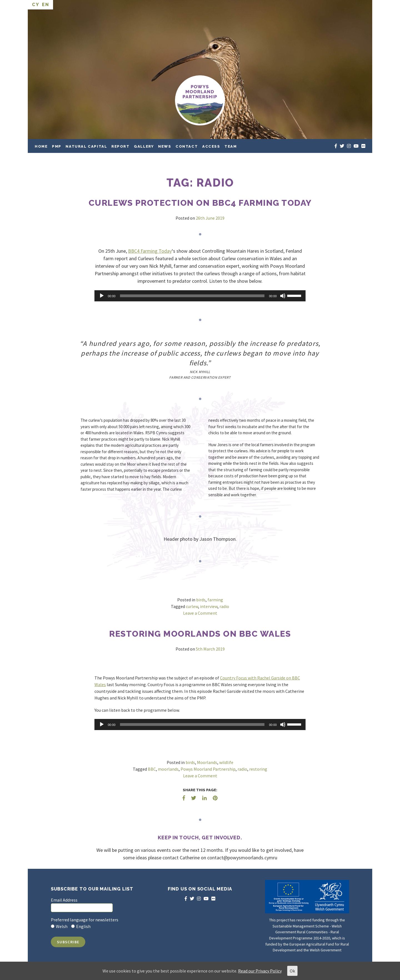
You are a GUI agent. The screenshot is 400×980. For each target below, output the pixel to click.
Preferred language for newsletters (85, 920)
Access (211, 146)
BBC (152, 769)
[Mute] (283, 296)
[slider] (192, 296)
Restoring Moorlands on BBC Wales (200, 634)
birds (201, 600)
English (83, 926)
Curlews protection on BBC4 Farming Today (200, 203)
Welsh (62, 926)
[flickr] (363, 146)
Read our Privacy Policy (260, 971)
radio (224, 606)
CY (36, 5)
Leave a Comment (200, 613)
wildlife (226, 762)
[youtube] (356, 146)
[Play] (102, 296)
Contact (187, 146)
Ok (292, 971)
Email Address (64, 900)
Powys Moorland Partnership (208, 769)
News (165, 146)
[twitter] (342, 146)
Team (231, 146)
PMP (57, 146)
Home (41, 146)
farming (215, 600)
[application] (200, 296)
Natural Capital (86, 146)
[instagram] (349, 146)
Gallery (144, 146)
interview (209, 606)
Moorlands (207, 762)
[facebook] (336, 146)
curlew (192, 606)
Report (121, 146)
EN (45, 5)
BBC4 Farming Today (150, 251)
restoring (258, 769)
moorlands (168, 769)
